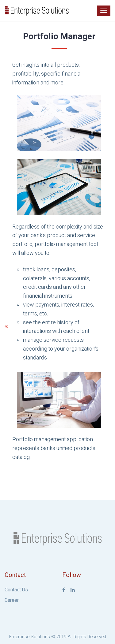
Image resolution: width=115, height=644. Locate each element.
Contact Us (16, 590)
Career (12, 600)
